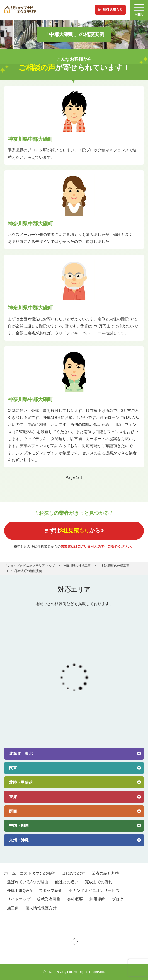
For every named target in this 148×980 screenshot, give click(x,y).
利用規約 (97, 899)
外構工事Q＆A (20, 890)
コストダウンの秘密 (37, 873)
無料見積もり (110, 10)
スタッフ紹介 (50, 890)
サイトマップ (19, 899)
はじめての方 (73, 873)
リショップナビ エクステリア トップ (30, 566)
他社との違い (67, 882)
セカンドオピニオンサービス (94, 890)
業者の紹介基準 (105, 873)
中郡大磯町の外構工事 (114, 566)
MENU (139, 10)
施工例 (13, 908)
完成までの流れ (99, 882)
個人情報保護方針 (41, 908)
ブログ (118, 899)
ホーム (10, 873)
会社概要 (75, 899)
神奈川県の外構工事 (77, 566)
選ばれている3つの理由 (28, 882)
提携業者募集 (49, 899)
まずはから (74, 530)
